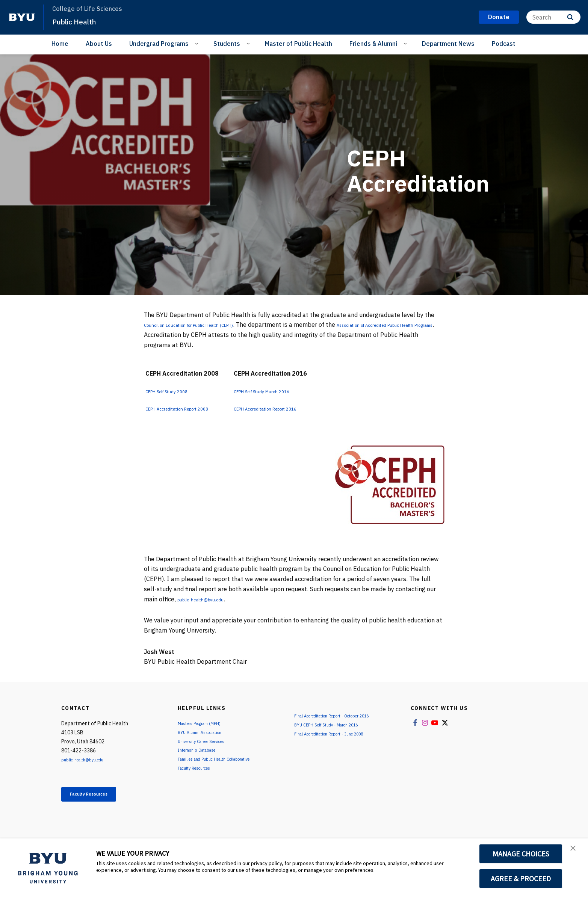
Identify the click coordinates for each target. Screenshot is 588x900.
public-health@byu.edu (210, 599)
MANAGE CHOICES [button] (521, 854)
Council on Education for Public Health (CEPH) (208, 325)
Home (60, 44)
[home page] (22, 17)
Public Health (80, 21)
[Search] (553, 17)
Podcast (504, 44)
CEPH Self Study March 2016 (292, 391)
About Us (99, 44)
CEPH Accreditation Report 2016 (298, 408)
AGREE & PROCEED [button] (521, 879)
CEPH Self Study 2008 (176, 391)
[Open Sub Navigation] (198, 43)
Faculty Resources (101, 796)
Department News (448, 44)
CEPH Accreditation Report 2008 (191, 408)
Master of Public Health (299, 44)
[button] (576, 852)
